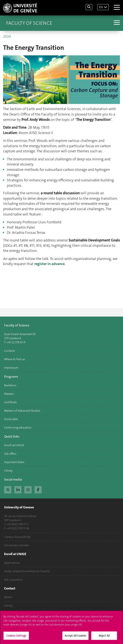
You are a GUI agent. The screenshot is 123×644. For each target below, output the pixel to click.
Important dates (14, 462)
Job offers (10, 454)
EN (101, 7)
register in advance (49, 264)
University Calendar (17, 545)
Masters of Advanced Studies (22, 411)
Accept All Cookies (75, 637)
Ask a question (13, 580)
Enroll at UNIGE (14, 445)
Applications (12, 563)
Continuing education (18, 427)
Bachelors (10, 385)
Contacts (10, 351)
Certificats (10, 402)
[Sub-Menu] (116, 23)
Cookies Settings (16, 637)
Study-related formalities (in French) (27, 571)
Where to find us (14, 359)
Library (8, 470)
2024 (7, 36)
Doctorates (11, 419)
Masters (9, 394)
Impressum (11, 368)
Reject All (104, 637)
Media (8, 597)
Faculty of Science (29, 23)
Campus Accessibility (17, 537)
